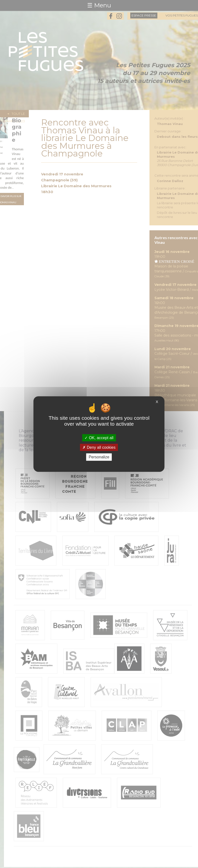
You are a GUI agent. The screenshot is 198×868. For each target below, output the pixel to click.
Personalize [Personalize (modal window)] (99, 457)
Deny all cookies (99, 447)
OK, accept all (99, 438)
